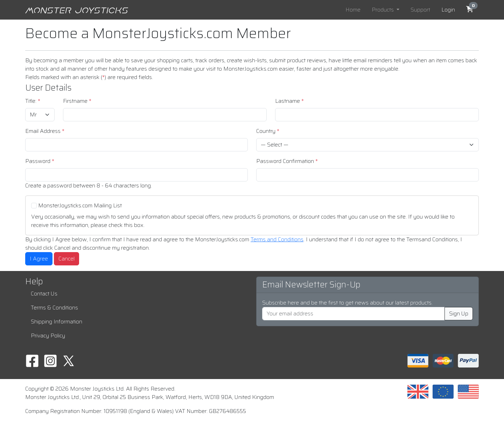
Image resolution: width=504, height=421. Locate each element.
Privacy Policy (48, 336)
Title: (33, 101)
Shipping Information (57, 322)
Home (353, 10)
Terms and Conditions (277, 239)
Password (40, 161)
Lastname (289, 101)
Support (420, 10)
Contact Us (44, 294)
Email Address (45, 131)
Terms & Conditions (54, 308)
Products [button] (383, 10)
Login (448, 10)
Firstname (77, 101)
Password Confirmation (287, 161)
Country (268, 131)
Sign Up (459, 313)
